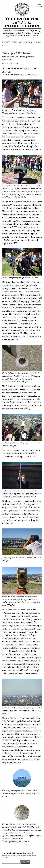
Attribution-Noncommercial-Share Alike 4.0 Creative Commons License (19, 855)
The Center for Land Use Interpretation (22, 22)
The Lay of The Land (12, 42)
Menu (39, 5)
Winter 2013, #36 (33, 42)
